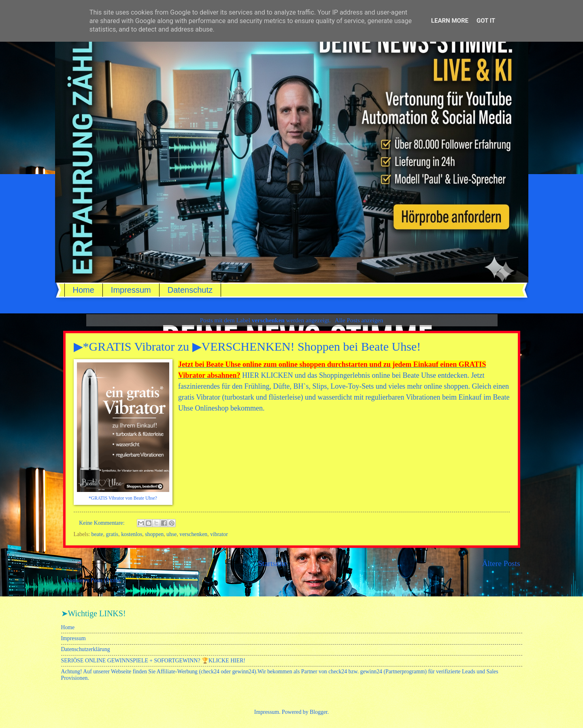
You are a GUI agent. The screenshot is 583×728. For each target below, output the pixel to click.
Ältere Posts (501, 563)
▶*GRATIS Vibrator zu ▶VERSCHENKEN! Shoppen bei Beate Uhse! (247, 346)
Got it (486, 21)
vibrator (219, 534)
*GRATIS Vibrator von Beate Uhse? (123, 498)
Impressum (131, 290)
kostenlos (132, 534)
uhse (171, 534)
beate (97, 534)
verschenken (193, 534)
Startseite (272, 563)
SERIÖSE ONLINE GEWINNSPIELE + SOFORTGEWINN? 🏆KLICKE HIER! (153, 661)
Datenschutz (190, 290)
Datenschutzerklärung (86, 649)
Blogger (319, 712)
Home (84, 290)
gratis (112, 534)
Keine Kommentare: (102, 523)
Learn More (450, 21)
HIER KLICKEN (267, 375)
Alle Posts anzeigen (359, 320)
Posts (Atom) (105, 580)
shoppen (154, 534)
